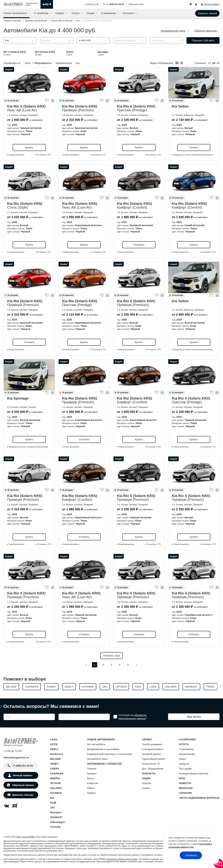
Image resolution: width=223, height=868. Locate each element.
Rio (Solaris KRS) (45, 53)
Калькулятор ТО (151, 764)
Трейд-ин (184, 764)
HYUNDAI (56, 793)
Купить (29, 147)
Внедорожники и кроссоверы (103, 749)
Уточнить (139, 245)
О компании (109, 13)
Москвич (56, 812)
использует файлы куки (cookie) (122, 859)
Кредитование (187, 754)
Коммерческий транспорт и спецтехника (110, 754)
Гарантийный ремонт (154, 759)
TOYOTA (55, 827)
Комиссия (93, 783)
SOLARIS (56, 788)
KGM (53, 803)
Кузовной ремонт (151, 754)
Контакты (129, 13)
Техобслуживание (152, 744)
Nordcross (57, 754)
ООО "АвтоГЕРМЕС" (26, 837)
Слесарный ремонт (153, 749)
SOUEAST (56, 817)
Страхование (186, 749)
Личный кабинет (23, 775)
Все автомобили (96, 744)
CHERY (55, 769)
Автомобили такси (97, 759)
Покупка (92, 769)
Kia (52, 798)
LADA (54, 739)
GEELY (54, 749)
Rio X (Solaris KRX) (15, 53)
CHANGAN (57, 773)
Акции (91, 13)
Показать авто (203, 40)
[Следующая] (136, 665)
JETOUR (55, 783)
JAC (53, 807)
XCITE (54, 744)
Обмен (91, 788)
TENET (54, 764)
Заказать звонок (207, 13)
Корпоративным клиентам (194, 774)
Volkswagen (58, 822)
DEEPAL (55, 778)
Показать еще (112, 655)
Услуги (76, 13)
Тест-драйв (185, 769)
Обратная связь (136, 4)
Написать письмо (23, 795)
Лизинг (183, 759)
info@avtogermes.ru (16, 757)
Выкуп (91, 778)
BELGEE (55, 759)
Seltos (70, 53)
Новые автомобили (15, 13)
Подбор (91, 793)
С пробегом (41, 13)
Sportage (103, 53)
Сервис (60, 13)
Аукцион (92, 774)
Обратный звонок (23, 785)
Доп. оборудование (153, 769)
